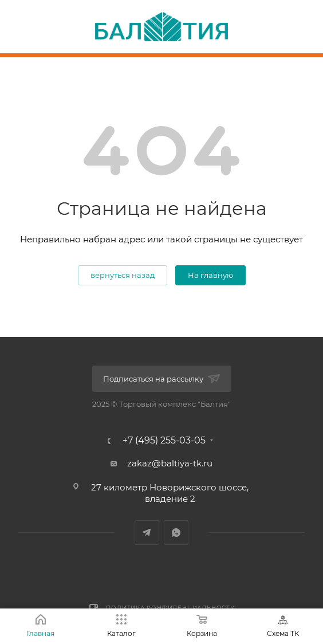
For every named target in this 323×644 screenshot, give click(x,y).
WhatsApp (176, 533)
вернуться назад (123, 275)
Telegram (147, 533)
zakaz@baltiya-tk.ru (170, 463)
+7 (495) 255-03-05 (164, 441)
